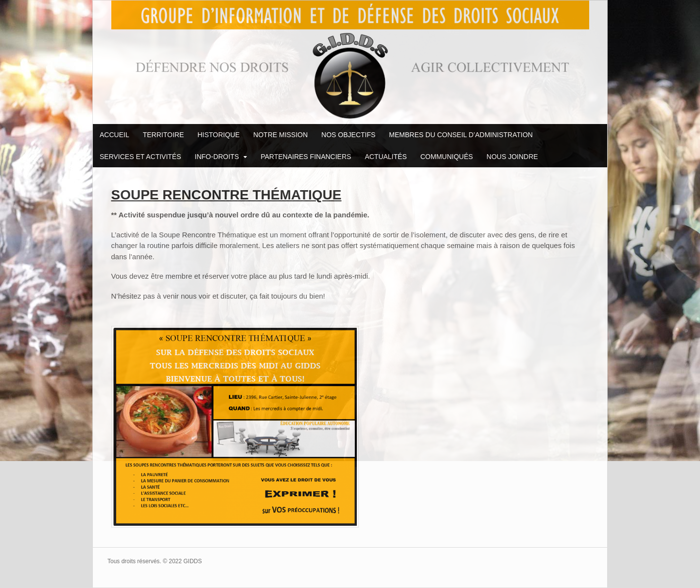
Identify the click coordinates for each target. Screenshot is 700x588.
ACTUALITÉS (385, 157)
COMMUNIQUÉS (447, 157)
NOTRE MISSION (280, 135)
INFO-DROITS (217, 157)
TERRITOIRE (164, 135)
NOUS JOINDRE (512, 157)
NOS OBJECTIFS (348, 135)
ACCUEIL (114, 135)
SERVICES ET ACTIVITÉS (140, 157)
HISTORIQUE (219, 135)
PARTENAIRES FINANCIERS (306, 157)
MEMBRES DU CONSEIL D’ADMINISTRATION (461, 135)
